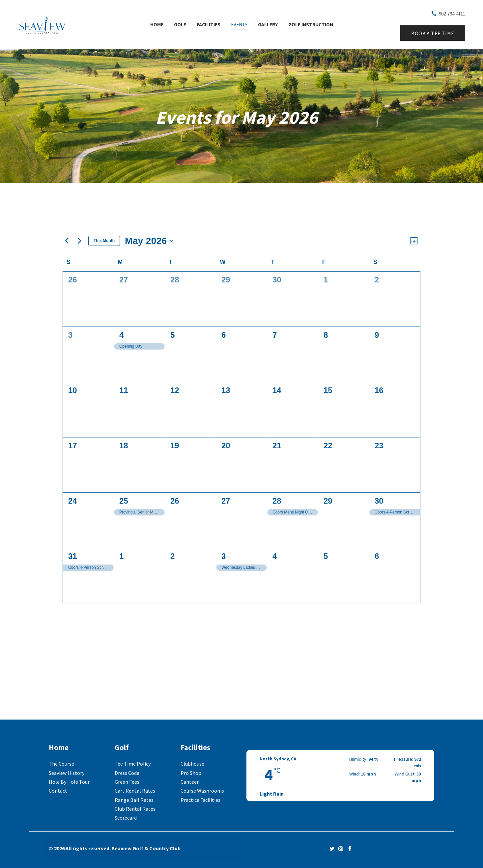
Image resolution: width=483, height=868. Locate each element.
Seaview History (67, 773)
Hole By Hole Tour (69, 782)
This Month (104, 241)
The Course (61, 764)
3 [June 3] (224, 556)
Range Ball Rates (134, 800)
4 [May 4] (121, 335)
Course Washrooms (202, 791)
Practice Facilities (200, 800)
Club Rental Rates (135, 809)
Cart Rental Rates (135, 791)
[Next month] (79, 241)
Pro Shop (191, 773)
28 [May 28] (277, 501)
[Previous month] (67, 241)
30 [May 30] (379, 501)
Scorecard (126, 818)
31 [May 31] (73, 556)
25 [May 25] (124, 501)
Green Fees (127, 782)
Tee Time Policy (133, 764)
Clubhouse (192, 764)
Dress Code (127, 773)
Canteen (190, 782)
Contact (58, 791)
